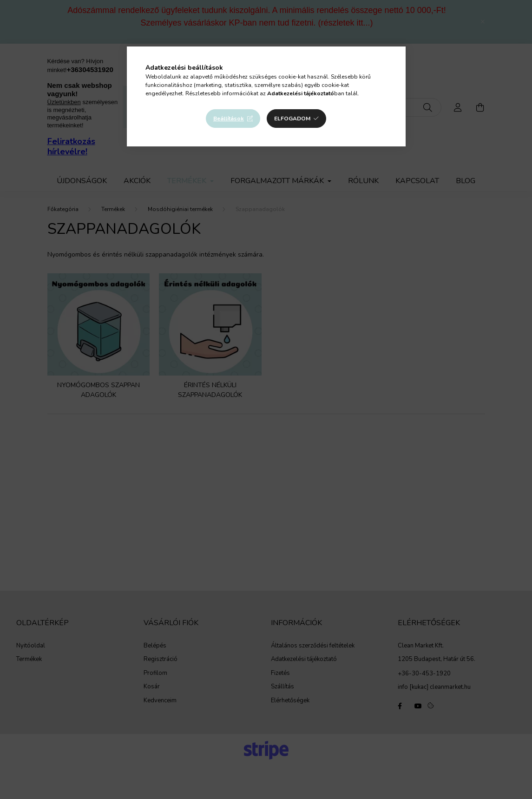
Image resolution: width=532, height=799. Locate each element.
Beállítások (229, 119)
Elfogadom (292, 119)
